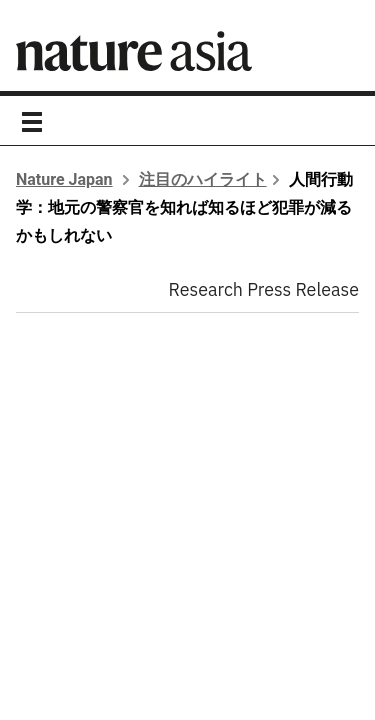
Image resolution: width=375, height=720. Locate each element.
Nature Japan (64, 179)
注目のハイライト (203, 179)
